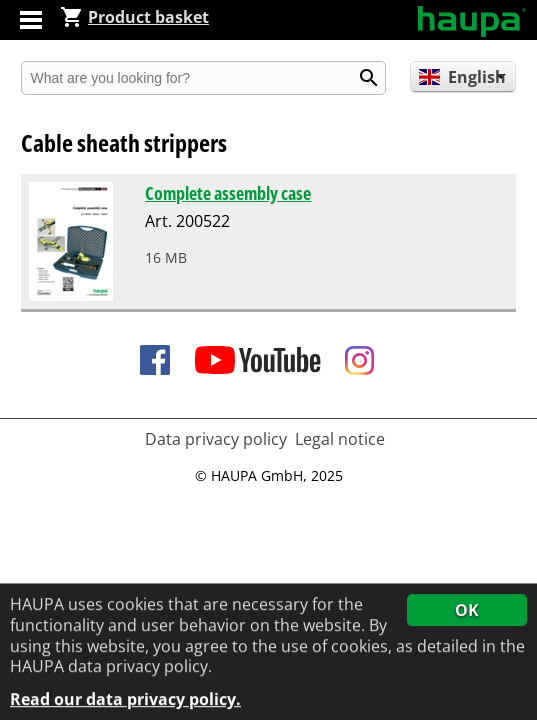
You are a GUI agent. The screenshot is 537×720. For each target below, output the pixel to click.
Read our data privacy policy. (125, 700)
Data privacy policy (216, 439)
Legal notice (340, 439)
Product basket (134, 17)
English (462, 77)
